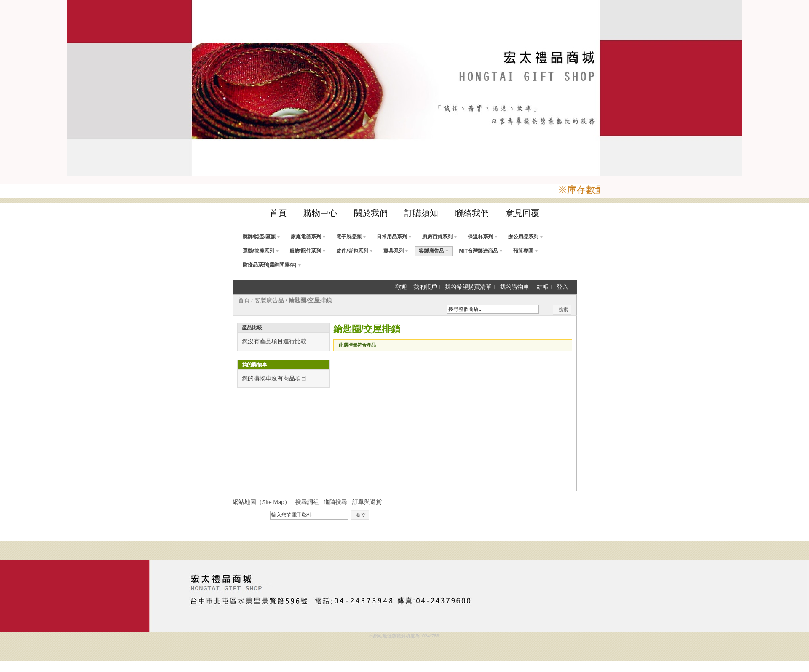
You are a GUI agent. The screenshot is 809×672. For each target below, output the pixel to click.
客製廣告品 (269, 300)
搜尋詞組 (307, 502)
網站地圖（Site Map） (261, 502)
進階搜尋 (335, 502)
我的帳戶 (425, 287)
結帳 (543, 287)
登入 (563, 287)
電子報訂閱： (250, 516)
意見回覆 (522, 213)
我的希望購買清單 (468, 287)
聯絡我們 (472, 213)
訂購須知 (421, 213)
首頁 (278, 213)
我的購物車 (514, 287)
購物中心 (320, 213)
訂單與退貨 (367, 502)
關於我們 (371, 213)
